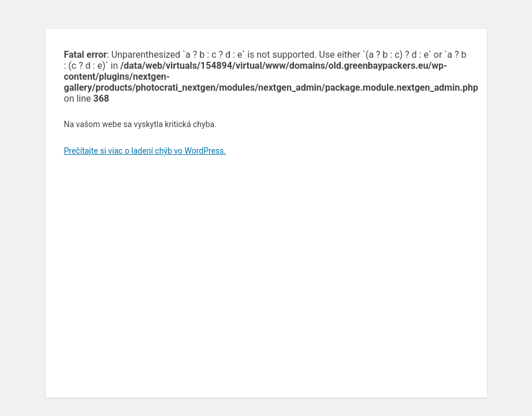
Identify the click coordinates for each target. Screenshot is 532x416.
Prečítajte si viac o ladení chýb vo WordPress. (145, 151)
